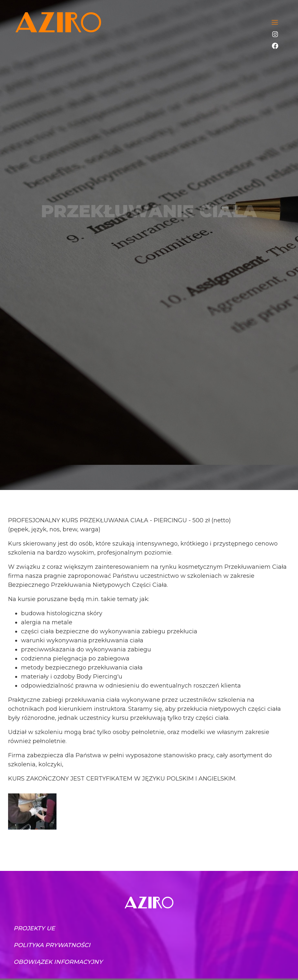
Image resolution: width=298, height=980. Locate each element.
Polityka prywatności (52, 945)
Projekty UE (34, 928)
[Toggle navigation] (275, 22)
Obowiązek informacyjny (58, 962)
